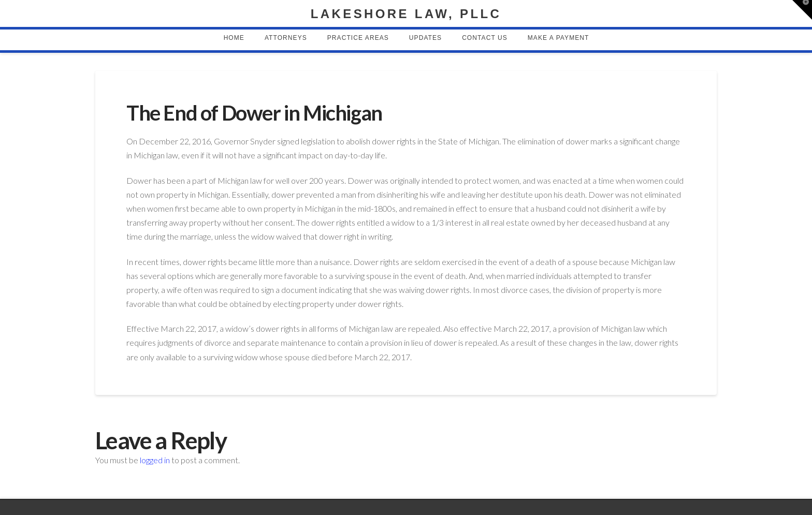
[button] (802, 10)
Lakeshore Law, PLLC (406, 14)
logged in (155, 460)
